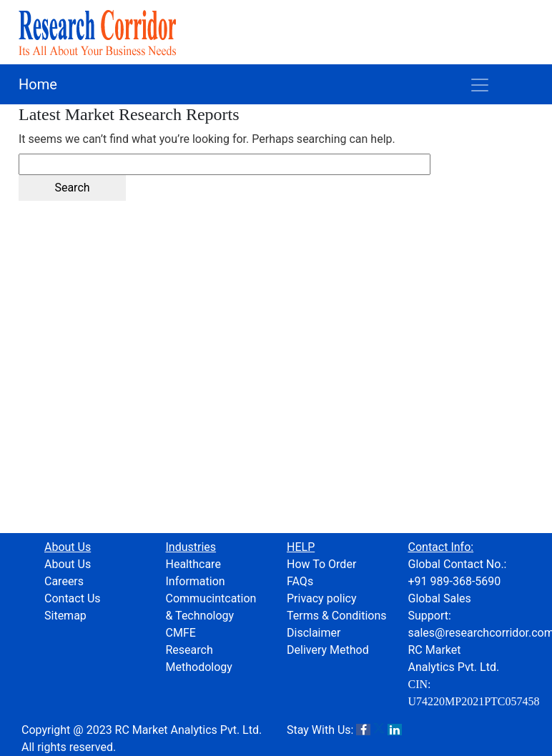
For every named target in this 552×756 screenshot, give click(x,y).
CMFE (181, 633)
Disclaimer (314, 633)
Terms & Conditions (337, 616)
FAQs (300, 581)
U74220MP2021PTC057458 (474, 701)
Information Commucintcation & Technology (211, 598)
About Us (68, 564)
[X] (379, 730)
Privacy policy (322, 598)
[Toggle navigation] (480, 84)
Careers (64, 581)
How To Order (321, 564)
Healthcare (193, 564)
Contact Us (73, 598)
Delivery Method (328, 650)
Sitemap (65, 616)
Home (38, 84)
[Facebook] (363, 730)
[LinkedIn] (395, 730)
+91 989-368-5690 (455, 581)
